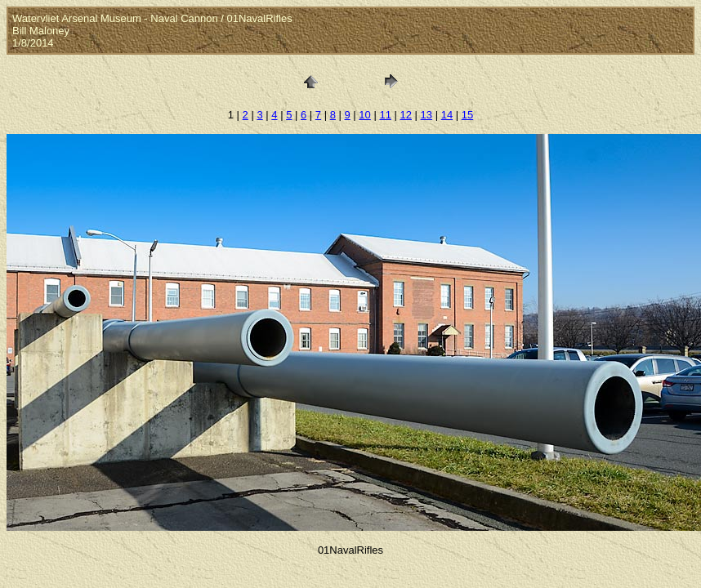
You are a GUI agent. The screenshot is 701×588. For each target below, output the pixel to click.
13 (426, 115)
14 (447, 115)
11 (385, 115)
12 (406, 115)
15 (467, 115)
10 (364, 115)
